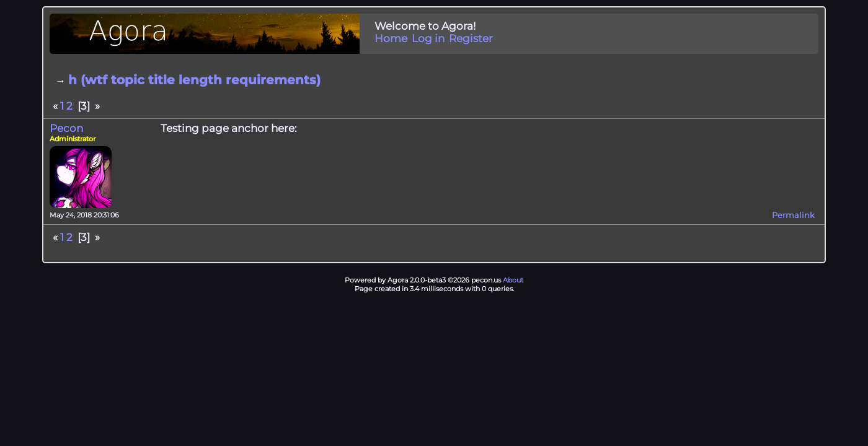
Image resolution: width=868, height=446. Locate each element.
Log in (428, 38)
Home (391, 38)
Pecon (66, 128)
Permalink (793, 215)
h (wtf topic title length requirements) (194, 80)
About (513, 280)
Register (471, 38)
